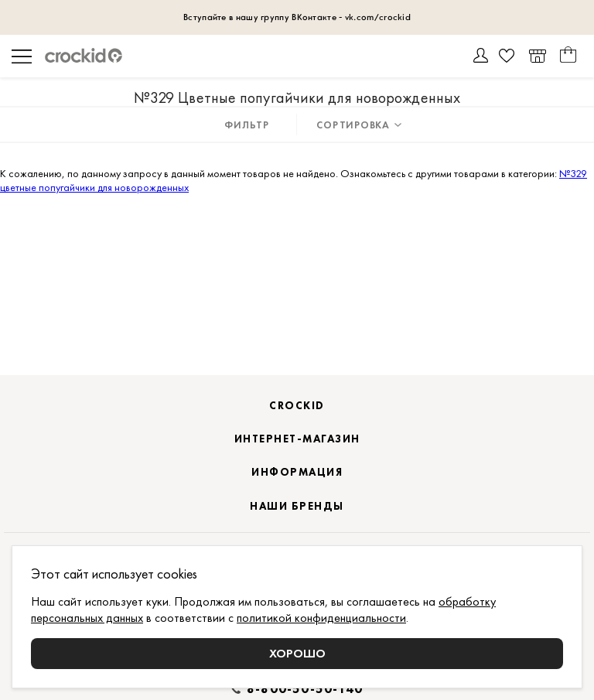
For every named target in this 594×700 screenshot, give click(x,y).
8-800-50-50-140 (305, 689)
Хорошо (297, 653)
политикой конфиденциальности (321, 618)
